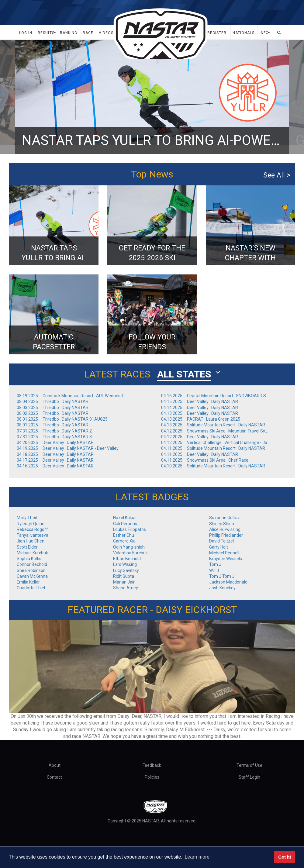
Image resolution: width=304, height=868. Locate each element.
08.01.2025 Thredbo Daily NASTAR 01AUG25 (63, 419)
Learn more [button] (197, 857)
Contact (54, 777)
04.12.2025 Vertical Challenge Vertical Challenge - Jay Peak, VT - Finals (216, 443)
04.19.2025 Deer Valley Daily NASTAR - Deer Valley (69, 448)
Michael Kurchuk (32, 553)
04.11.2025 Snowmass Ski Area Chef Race (206, 460)
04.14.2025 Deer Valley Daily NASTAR (200, 408)
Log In (26, 33)
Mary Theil (27, 518)
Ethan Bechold (127, 559)
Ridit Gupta (124, 576)
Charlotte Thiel (31, 588)
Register (217, 33)
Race (88, 33)
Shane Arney (126, 588)
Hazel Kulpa (124, 518)
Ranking (69, 33)
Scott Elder (27, 547)
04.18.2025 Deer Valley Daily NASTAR (56, 454)
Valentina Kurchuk (130, 553)
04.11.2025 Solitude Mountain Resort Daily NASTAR (214, 448)
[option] (152, 97)
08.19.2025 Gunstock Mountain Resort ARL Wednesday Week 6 (71, 396)
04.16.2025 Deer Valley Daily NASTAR (56, 466)
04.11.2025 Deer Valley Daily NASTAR (200, 454)
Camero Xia (124, 541)
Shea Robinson (31, 570)
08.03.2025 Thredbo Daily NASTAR (54, 408)
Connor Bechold (32, 564)
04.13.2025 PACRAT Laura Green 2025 (202, 419)
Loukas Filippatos (130, 529)
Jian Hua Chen (31, 541)
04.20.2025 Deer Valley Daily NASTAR (56, 443)
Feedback (152, 765)
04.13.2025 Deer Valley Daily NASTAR (200, 413)
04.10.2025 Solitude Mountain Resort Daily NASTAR (214, 466)
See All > (277, 175)
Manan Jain (124, 582)
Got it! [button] (285, 857)
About (55, 765)
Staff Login (249, 777)
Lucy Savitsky (126, 570)
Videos (106, 33)
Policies (152, 777)
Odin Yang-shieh (129, 547)
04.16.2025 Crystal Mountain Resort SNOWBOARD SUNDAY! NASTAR (216, 396)
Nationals (244, 33)
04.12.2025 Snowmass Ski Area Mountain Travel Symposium (216, 431)
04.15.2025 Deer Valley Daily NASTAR (200, 401)
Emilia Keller (28, 582)
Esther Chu (124, 535)
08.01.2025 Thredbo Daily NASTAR (54, 425)
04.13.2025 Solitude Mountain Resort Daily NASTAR (214, 425)
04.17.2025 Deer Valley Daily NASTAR (56, 460)
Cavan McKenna (32, 576)
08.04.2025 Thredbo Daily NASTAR (54, 401)
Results (46, 33)
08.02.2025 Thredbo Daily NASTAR (54, 413)
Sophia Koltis (29, 559)
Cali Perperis (125, 524)
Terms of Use (249, 765)
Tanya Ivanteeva (33, 535)
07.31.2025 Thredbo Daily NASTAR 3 (55, 437)
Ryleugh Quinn (31, 524)
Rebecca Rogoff (32, 529)
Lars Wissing (125, 564)
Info (264, 33)
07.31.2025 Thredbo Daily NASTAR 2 (55, 431)
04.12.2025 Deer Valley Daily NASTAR (200, 437)
